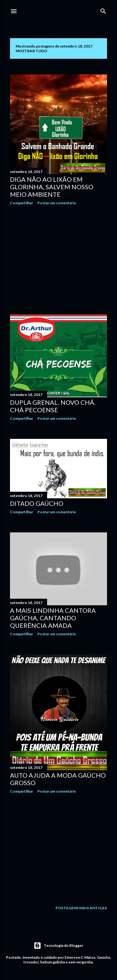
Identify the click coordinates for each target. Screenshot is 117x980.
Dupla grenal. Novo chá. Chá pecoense (53, 406)
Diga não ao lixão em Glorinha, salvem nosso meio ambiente (52, 187)
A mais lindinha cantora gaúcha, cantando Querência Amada (53, 618)
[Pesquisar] (103, 10)
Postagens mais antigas (81, 908)
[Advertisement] (58, 260)
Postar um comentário (57, 203)
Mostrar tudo (31, 51)
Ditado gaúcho (37, 503)
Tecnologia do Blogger (58, 946)
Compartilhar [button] (22, 203)
